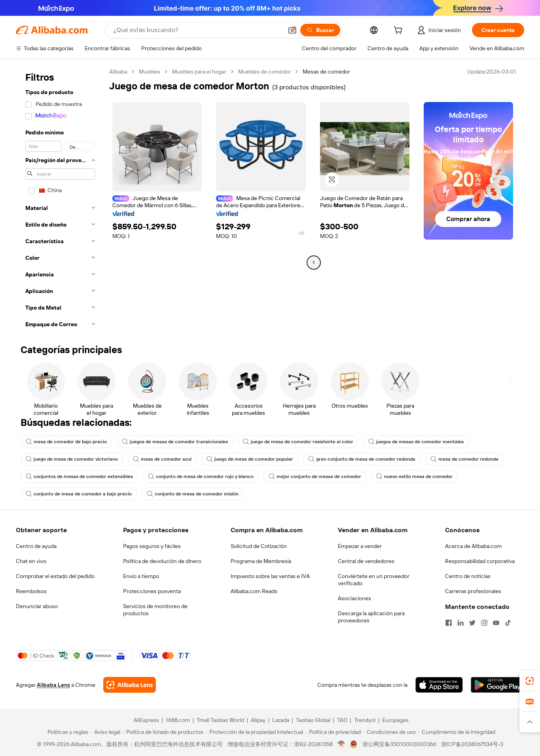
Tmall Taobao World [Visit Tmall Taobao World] (220, 720)
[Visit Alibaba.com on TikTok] (508, 623)
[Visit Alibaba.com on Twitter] (472, 623)
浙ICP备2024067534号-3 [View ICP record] (472, 744)
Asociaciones (354, 598)
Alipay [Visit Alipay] (258, 720)
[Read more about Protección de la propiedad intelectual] (254, 732)
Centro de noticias (468, 576)
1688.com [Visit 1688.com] (178, 720)
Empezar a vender (360, 546)
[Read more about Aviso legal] (105, 732)
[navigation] (60, 200)
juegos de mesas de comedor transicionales (175, 442)
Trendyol (365, 720)
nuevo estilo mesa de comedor (414, 476)
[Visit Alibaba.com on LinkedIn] (460, 623)
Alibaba (118, 72)
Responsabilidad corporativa (480, 561)
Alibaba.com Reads (254, 591)
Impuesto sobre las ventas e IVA (270, 576)
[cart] (400, 31)
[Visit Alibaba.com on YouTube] (496, 623)
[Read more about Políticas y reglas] (67, 732)
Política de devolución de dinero (162, 561)
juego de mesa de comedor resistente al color (298, 442)
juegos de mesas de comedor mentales (416, 442)
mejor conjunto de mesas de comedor (315, 476)
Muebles (150, 72)
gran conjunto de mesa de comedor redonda (362, 459)
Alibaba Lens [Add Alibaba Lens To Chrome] (53, 685)
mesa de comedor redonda (464, 459)
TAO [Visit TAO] (342, 720)
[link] (530, 681)
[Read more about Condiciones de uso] (389, 732)
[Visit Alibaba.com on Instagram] (484, 623)
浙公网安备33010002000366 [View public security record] (399, 744)
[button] (292, 30)
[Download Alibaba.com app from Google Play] (497, 685)
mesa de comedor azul (162, 459)
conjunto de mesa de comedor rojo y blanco (201, 476)
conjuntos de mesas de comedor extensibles (79, 476)
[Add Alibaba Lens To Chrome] (130, 685)
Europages (395, 720)
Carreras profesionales (473, 591)
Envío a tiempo (141, 576)
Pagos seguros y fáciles (152, 546)
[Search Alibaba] (197, 30)
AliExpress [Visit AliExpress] (146, 720)
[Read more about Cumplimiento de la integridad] (457, 732)
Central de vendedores (366, 561)
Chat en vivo (31, 561)
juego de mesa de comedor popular (250, 459)
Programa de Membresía (261, 561)
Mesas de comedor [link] (326, 72)
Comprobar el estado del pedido (55, 576)
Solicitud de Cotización (259, 546)
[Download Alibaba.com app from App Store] (439, 685)
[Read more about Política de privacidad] (333, 732)
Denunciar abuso (37, 606)
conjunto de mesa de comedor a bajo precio (79, 494)
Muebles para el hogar (199, 72)
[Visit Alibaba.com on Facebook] (449, 623)
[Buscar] (320, 30)
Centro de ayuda (36, 546)
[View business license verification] (341, 744)
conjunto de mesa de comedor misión (193, 494)
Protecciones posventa (152, 591)
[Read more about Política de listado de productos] (163, 732)
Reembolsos (31, 591)
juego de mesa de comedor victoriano (72, 459)
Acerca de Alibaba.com (473, 546)
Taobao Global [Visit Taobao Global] (313, 720)
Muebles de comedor (264, 72)
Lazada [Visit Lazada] (281, 720)
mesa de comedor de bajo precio (66, 442)
